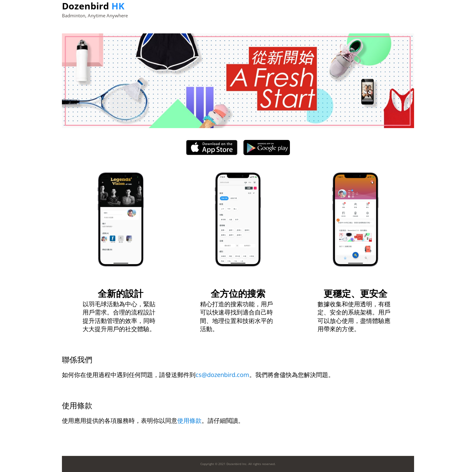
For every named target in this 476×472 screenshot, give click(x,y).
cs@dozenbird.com (222, 375)
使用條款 (189, 421)
